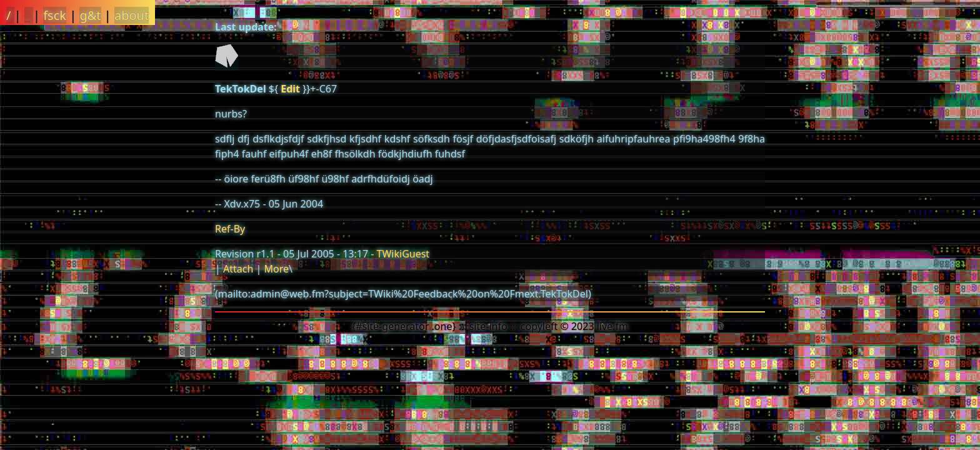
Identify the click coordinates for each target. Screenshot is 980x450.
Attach (238, 269)
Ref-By (230, 229)
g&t (90, 15)
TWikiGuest (403, 254)
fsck (55, 15)
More (276, 269)
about (132, 15)
